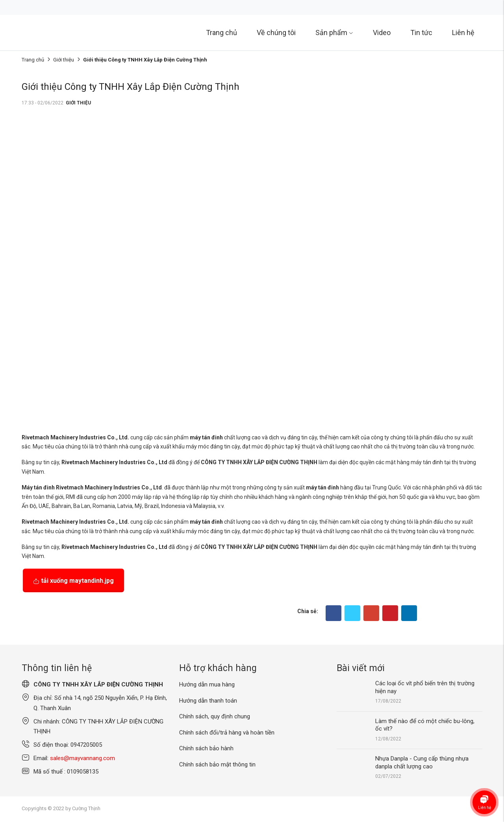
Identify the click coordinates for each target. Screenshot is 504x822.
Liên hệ (463, 33)
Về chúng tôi (276, 33)
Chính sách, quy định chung (215, 716)
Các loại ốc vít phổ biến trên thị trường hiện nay (425, 687)
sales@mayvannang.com (82, 758)
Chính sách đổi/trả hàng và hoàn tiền (227, 733)
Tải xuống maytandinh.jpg (73, 581)
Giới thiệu (64, 60)
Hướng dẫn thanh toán (208, 701)
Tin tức (421, 33)
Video (382, 33)
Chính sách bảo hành (206, 748)
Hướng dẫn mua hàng (207, 684)
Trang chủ (221, 33)
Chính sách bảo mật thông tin (217, 764)
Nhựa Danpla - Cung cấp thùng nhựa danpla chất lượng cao (422, 762)
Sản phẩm (334, 33)
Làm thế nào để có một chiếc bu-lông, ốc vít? (425, 725)
